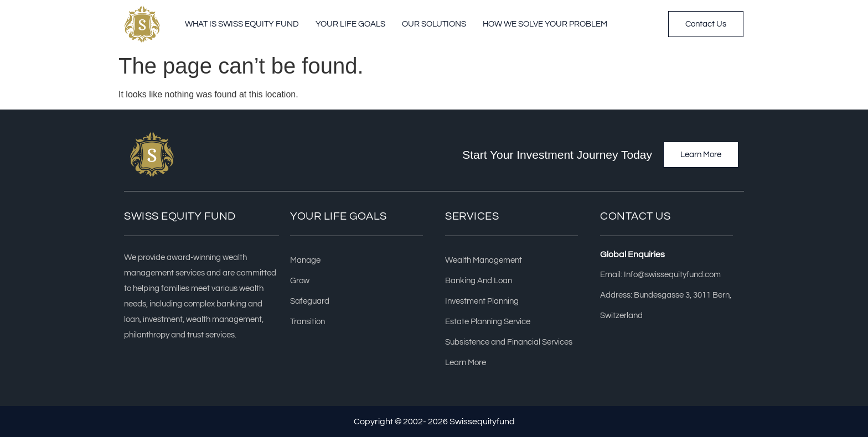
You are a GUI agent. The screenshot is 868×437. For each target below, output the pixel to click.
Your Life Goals (350, 24)
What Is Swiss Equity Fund (242, 24)
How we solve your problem (545, 24)
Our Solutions (434, 24)
